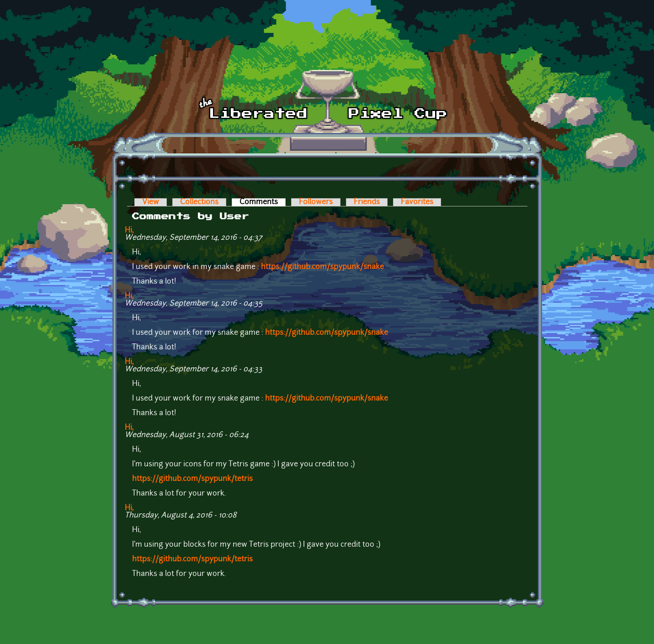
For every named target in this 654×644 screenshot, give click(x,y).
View (151, 202)
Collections (199, 202)
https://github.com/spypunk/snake (322, 267)
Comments (263, 202)
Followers (316, 202)
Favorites (417, 202)
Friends (367, 202)
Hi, (129, 231)
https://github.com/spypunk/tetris (192, 479)
